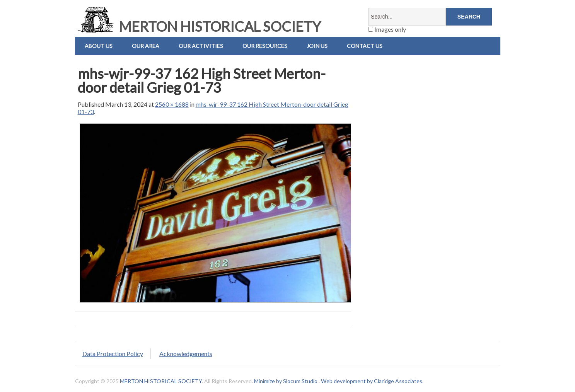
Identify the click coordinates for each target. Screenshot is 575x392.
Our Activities (201, 46)
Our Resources (265, 46)
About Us (99, 46)
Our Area (146, 46)
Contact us (365, 46)
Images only (387, 29)
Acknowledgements (186, 354)
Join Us (317, 46)
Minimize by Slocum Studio (286, 381)
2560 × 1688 (172, 104)
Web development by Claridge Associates (372, 381)
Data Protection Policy (113, 354)
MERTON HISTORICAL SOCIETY (198, 26)
